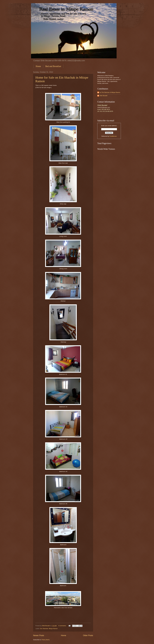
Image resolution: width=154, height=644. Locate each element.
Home (38, 66)
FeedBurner (113, 136)
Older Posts (88, 635)
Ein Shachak (44, 629)
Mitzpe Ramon (53, 629)
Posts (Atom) (46, 640)
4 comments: (62, 626)
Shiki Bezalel (103, 96)
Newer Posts (39, 635)
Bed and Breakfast (53, 66)
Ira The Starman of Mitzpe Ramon (110, 92)
